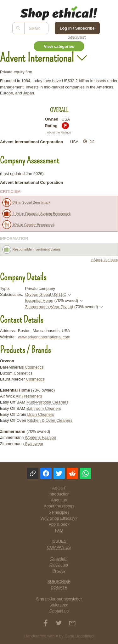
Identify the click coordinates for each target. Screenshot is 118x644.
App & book (59, 524)
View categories (59, 46)
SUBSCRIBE (59, 582)
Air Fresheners (29, 396)
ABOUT (59, 488)
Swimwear (34, 444)
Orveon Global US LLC (46, 294)
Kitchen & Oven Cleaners (50, 420)
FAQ (59, 530)
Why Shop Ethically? (59, 518)
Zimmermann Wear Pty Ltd (49, 307)
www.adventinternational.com (44, 337)
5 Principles (59, 512)
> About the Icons (104, 260)
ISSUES (59, 541)
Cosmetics (34, 367)
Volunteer (59, 605)
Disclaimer (59, 565)
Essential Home (39, 300)
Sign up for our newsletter (59, 599)
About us (59, 500)
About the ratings (59, 506)
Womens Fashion (40, 437)
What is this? (77, 37)
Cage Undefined (79, 636)
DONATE (59, 588)
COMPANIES (59, 547)
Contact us (59, 611)
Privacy (59, 571)
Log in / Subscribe (77, 28)
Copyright (59, 559)
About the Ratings (59, 132)
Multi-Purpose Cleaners (48, 402)
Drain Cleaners (41, 414)
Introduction (59, 494)
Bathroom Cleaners (44, 408)
